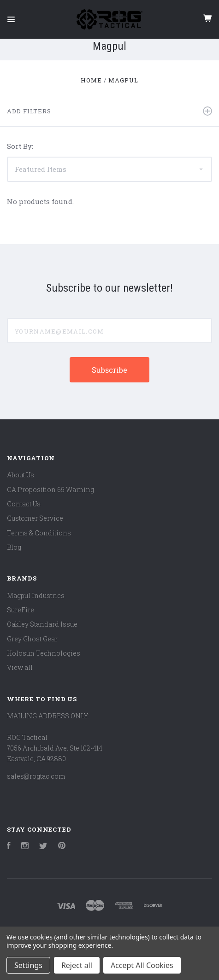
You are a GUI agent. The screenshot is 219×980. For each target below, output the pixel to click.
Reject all (77, 965)
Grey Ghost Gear (32, 639)
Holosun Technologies (44, 653)
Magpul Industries (36, 596)
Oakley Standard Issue (42, 624)
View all (20, 667)
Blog (14, 547)
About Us (21, 475)
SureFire (21, 610)
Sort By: (20, 146)
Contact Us (24, 504)
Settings (28, 965)
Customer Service (35, 518)
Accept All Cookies (142, 965)
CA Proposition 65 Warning (50, 490)
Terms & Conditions (39, 533)
